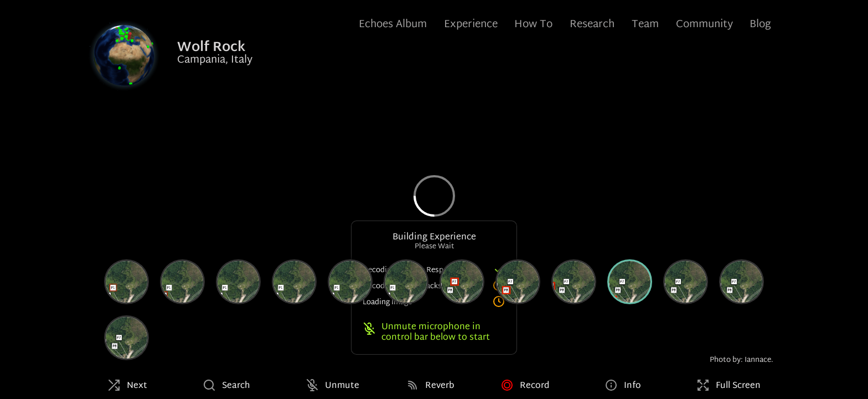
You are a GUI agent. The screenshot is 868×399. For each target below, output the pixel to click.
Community (704, 25)
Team (645, 25)
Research (592, 25)
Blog (760, 25)
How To (533, 25)
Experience (471, 25)
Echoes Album (393, 25)
